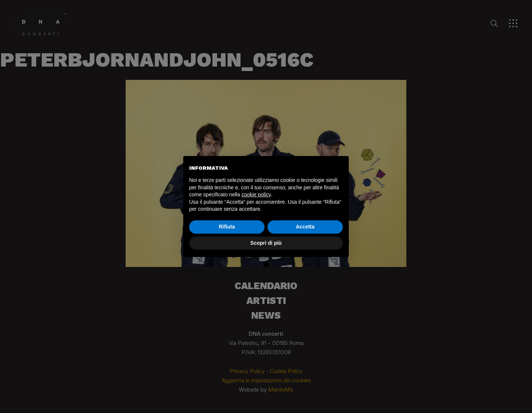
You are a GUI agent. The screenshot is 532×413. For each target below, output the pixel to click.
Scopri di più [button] (266, 243)
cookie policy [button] (256, 194)
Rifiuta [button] (227, 227)
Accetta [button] (305, 227)
